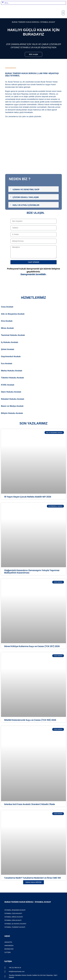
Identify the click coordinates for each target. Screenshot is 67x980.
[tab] (33, 189)
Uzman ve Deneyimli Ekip (26, 189)
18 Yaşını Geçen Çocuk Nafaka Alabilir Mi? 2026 (28, 497)
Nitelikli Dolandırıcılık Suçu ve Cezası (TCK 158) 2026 (30, 720)
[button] (63, 13)
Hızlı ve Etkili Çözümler (26, 205)
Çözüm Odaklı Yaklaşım (26, 197)
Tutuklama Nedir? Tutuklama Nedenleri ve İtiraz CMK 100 (33, 878)
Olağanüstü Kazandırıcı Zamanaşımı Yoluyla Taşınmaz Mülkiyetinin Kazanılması (32, 572)
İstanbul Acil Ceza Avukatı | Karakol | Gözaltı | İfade (30, 804)
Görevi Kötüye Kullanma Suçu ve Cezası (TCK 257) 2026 (32, 646)
